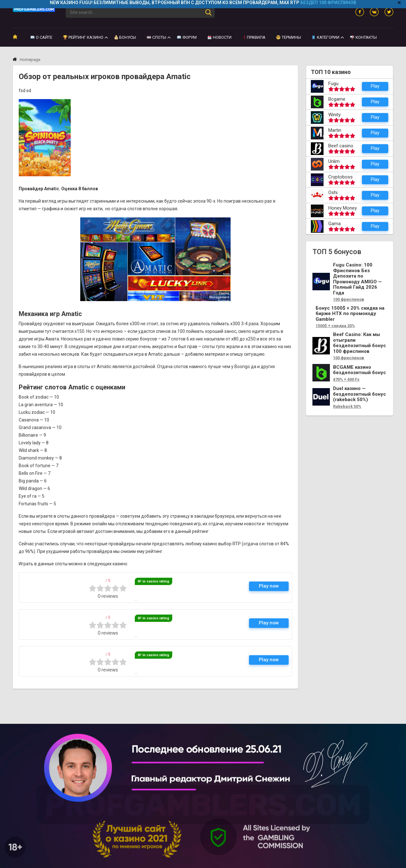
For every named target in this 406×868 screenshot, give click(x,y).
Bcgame (337, 99)
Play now (269, 580)
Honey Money (343, 208)
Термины (289, 36)
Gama (334, 224)
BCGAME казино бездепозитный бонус (360, 370)
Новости (219, 36)
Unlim (334, 161)
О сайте (41, 36)
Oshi (333, 192)
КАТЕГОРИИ (325, 36)
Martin (335, 130)
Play (375, 86)
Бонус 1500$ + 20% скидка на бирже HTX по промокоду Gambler (350, 314)
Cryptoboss (341, 177)
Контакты (363, 36)
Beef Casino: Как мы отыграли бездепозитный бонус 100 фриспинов (360, 343)
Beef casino (341, 146)
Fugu (333, 84)
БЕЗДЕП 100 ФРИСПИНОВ (328, 3)
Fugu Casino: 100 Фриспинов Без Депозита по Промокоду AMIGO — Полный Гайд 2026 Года (357, 279)
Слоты (157, 36)
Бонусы (125, 36)
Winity (334, 115)
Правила (254, 36)
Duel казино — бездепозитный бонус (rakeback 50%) (360, 394)
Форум (187, 36)
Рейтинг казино (83, 36)
